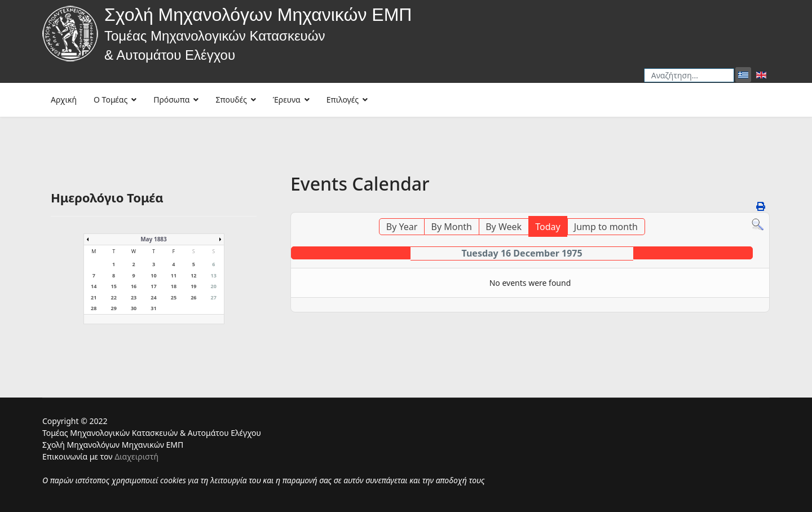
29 (113, 308)
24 (153, 297)
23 (134, 297)
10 (153, 275)
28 (94, 308)
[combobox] (689, 75)
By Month (452, 227)
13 (214, 275)
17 (153, 286)
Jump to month (606, 227)
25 (174, 297)
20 (214, 286)
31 (153, 308)
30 (134, 308)
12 (193, 275)
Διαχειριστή (136, 456)
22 (113, 297)
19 (193, 286)
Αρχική (64, 100)
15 (113, 286)
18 (174, 286)
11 (174, 275)
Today (548, 227)
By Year (402, 227)
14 (94, 286)
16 (134, 286)
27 (214, 297)
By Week (504, 227)
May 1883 (154, 239)
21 (94, 297)
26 (193, 297)
